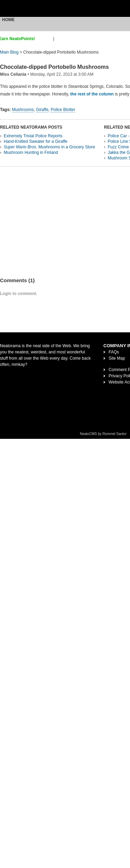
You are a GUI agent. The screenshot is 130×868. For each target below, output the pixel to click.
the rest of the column (92, 94)
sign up (45, 39)
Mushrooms (23, 110)
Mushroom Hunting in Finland (31, 153)
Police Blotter (63, 110)
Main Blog (9, 52)
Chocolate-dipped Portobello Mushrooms (54, 67)
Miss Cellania (13, 74)
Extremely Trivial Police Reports (33, 136)
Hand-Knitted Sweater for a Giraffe (36, 141)
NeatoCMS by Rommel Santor (103, 434)
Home (8, 20)
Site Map (117, 358)
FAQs (114, 352)
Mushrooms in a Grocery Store (49, 147)
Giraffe (42, 110)
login (60, 39)
